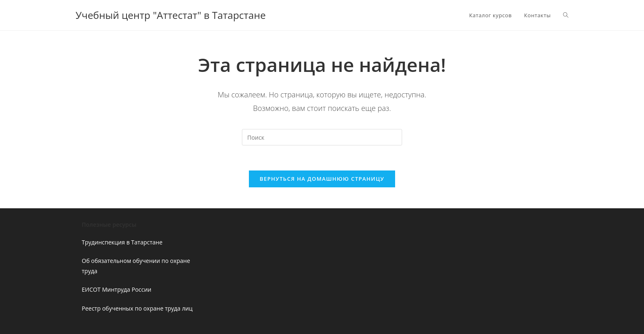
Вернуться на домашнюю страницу (322, 179)
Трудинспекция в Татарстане (122, 242)
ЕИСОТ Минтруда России (117, 289)
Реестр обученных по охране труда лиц (137, 308)
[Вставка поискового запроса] (322, 137)
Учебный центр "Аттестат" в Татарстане (171, 15)
